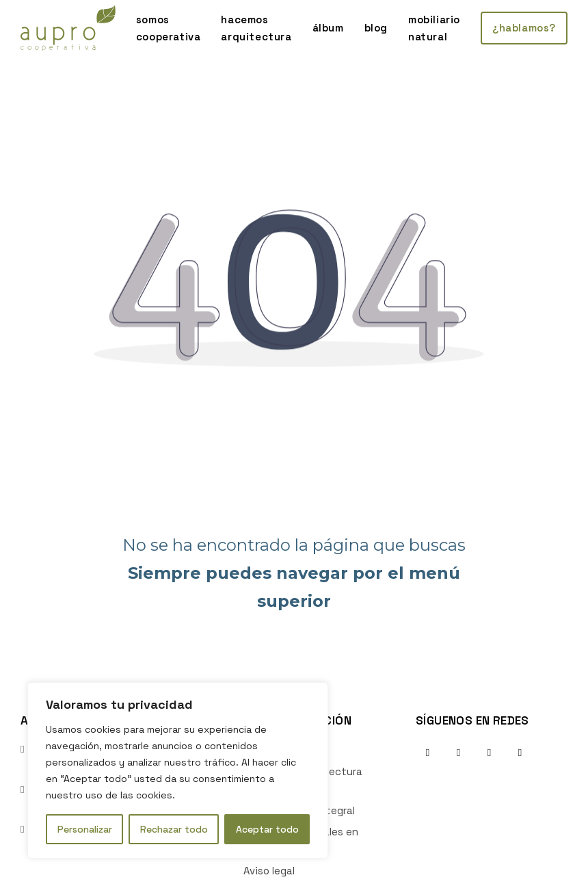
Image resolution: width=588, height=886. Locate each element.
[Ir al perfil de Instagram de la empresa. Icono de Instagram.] (458, 753)
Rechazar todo (174, 829)
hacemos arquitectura (256, 28)
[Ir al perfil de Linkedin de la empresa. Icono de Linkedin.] (489, 753)
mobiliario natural (434, 28)
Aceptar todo (267, 829)
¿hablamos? (524, 28)
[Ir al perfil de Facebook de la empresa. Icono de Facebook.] (428, 753)
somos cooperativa (169, 28)
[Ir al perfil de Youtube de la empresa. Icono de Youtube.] (520, 753)
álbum (328, 28)
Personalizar (85, 829)
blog (376, 28)
